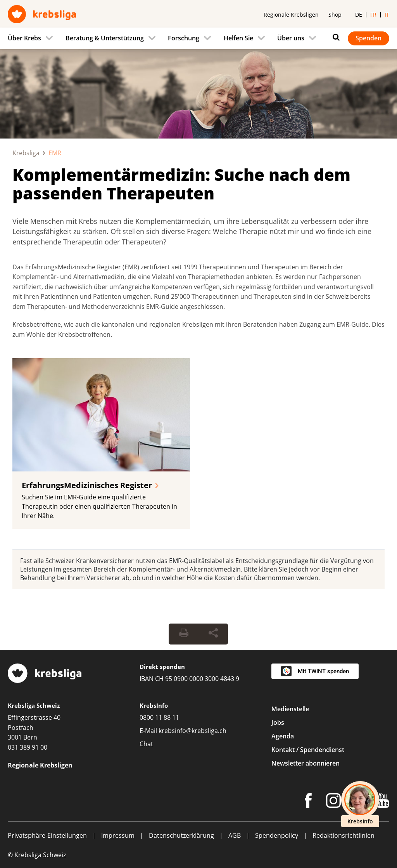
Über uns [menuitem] (291, 38)
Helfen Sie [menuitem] (238, 38)
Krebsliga (26, 153)
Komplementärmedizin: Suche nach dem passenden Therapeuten (181, 184)
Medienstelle (290, 709)
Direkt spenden (162, 667)
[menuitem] (33, 38)
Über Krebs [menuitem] (24, 38)
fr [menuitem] (373, 15)
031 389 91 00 (28, 747)
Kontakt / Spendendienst (308, 750)
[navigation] (198, 38)
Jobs (278, 722)
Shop (335, 15)
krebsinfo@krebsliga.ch (192, 731)
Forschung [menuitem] (184, 38)
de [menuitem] (359, 15)
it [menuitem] (387, 15)
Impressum (118, 835)
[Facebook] (308, 802)
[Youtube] (383, 802)
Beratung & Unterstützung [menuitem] (105, 38)
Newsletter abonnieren (306, 763)
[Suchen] (334, 37)
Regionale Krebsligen (291, 15)
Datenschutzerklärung (181, 835)
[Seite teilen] (213, 634)
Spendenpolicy (277, 835)
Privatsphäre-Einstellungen (47, 835)
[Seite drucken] (184, 634)
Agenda (283, 736)
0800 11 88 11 (159, 717)
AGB (235, 835)
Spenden (369, 38)
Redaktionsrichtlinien (343, 835)
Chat (146, 744)
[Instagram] (333, 802)
